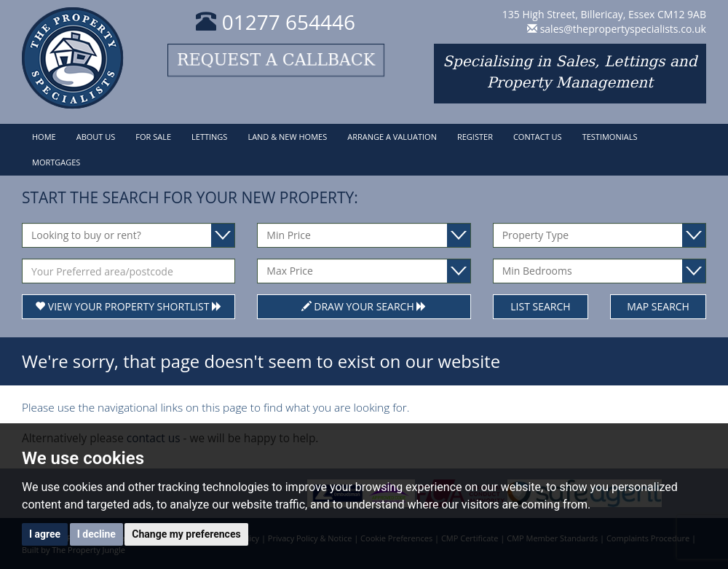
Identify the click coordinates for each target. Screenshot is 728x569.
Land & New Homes (287, 137)
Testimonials (610, 137)
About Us (96, 137)
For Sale (153, 137)
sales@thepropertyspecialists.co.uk (623, 29)
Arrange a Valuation (392, 137)
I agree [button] (45, 534)
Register (475, 137)
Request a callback (276, 60)
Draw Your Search (364, 306)
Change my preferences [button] (186, 534)
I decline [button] (96, 534)
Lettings (209, 137)
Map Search (658, 306)
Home (44, 137)
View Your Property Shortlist (128, 306)
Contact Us (538, 137)
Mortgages (56, 162)
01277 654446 (276, 22)
